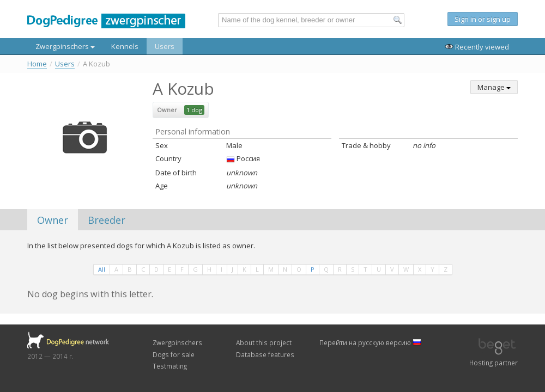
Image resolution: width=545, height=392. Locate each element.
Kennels (125, 46)
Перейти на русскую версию (370, 342)
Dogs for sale (174, 354)
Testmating (170, 366)
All (102, 269)
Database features (265, 354)
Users (165, 46)
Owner (53, 220)
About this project (264, 342)
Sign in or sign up (483, 19)
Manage (494, 87)
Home (37, 64)
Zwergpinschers (65, 46)
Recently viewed (477, 47)
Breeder (107, 220)
